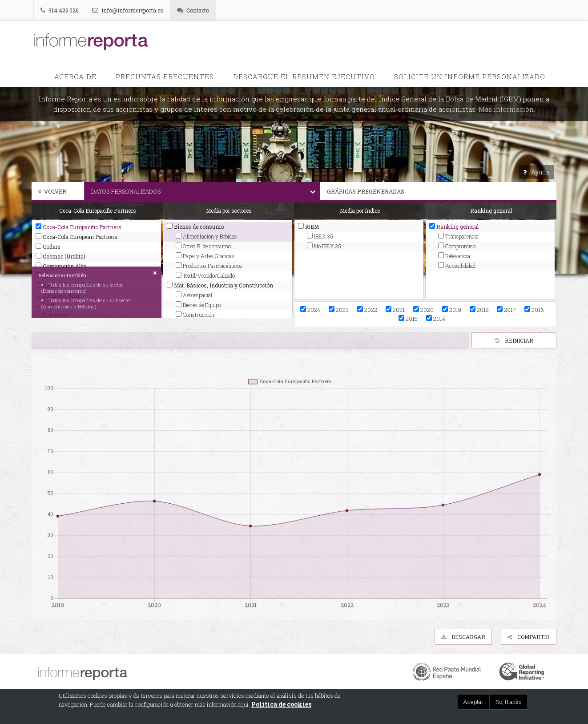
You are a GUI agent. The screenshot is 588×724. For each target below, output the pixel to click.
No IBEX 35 (324, 246)
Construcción (195, 315)
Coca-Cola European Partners (77, 237)
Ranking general (454, 227)
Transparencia (458, 236)
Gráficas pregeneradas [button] (442, 191)
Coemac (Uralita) (60, 256)
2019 (452, 310)
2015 (408, 319)
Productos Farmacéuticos (209, 266)
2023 (339, 310)
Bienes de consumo (195, 227)
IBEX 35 (320, 236)
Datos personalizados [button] (206, 191)
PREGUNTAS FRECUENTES (165, 77)
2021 (395, 310)
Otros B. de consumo (203, 246)
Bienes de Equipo (198, 305)
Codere (48, 247)
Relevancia (454, 256)
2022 (367, 310)
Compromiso (457, 246)
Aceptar (473, 702)
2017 (506, 310)
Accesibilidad (457, 266)
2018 (479, 310)
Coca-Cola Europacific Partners (79, 227)
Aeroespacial (194, 295)
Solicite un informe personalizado (470, 77)
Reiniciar (514, 340)
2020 (423, 310)
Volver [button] (52, 191)
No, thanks (509, 702)
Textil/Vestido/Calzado (205, 275)
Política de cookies (281, 704)
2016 (534, 310)
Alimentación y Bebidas (206, 236)
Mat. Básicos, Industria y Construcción (220, 285)
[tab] (58, 192)
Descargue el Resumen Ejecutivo (304, 77)
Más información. (507, 109)
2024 (310, 310)
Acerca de (75, 77)
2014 (436, 319)
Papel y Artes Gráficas (205, 256)
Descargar (463, 637)
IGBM (308, 227)
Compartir (529, 637)
